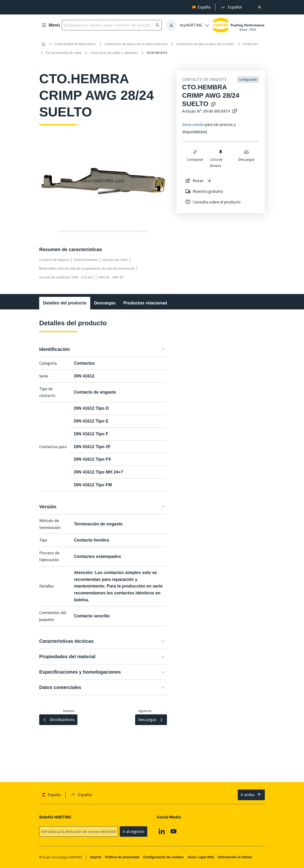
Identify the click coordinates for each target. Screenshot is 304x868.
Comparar (195, 156)
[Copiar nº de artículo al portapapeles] (234, 111)
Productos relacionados (148, 303)
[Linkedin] (162, 831)
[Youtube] (174, 831)
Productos (250, 44)
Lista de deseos (217, 159)
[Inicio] (43, 44)
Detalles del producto (65, 303)
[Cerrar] (259, 7)
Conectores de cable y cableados (114, 53)
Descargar (246, 156)
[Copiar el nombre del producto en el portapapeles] (212, 105)
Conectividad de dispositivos (75, 44)
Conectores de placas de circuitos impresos (136, 44)
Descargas (105, 303)
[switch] (195, 152)
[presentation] (231, 7)
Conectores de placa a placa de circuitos (205, 44)
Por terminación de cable (64, 53)
